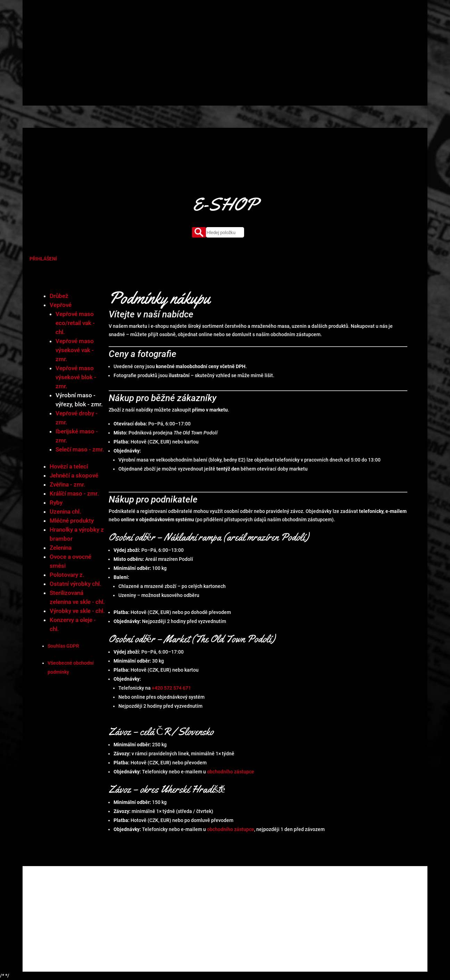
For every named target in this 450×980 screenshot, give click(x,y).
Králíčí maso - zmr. (74, 493)
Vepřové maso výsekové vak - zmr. (75, 350)
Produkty (215, 30)
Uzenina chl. (65, 512)
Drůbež (59, 296)
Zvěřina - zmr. (68, 484)
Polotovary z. (67, 575)
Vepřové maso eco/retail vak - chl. (75, 323)
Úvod (172, 30)
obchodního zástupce (231, 772)
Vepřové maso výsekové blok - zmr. (76, 377)
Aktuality (297, 30)
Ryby (56, 503)
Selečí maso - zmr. (80, 449)
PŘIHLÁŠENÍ (43, 259)
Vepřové (61, 305)
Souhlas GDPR (63, 646)
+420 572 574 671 (171, 688)
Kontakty (324, 30)
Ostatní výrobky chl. (76, 584)
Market (241, 30)
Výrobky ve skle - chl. (77, 611)
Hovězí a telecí (69, 466)
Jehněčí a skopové (74, 475)
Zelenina (61, 548)
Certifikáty (268, 30)
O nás (192, 30)
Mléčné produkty (72, 521)
